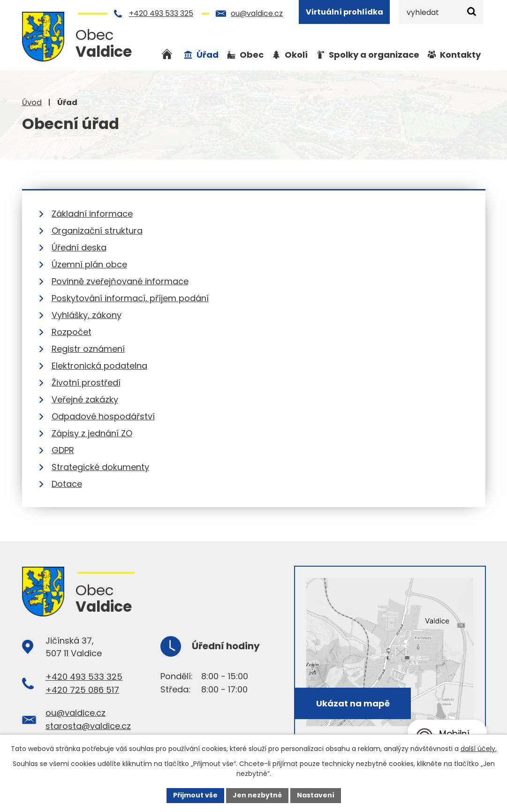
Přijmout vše (195, 795)
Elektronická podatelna (99, 366)
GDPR (63, 450)
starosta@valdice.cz (88, 726)
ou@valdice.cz (257, 13)
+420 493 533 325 (161, 13)
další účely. (479, 749)
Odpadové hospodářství (103, 416)
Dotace (67, 484)
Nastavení (316, 795)
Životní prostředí (86, 383)
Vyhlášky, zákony (87, 315)
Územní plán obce (89, 264)
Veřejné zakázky (85, 399)
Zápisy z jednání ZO (92, 433)
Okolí (296, 55)
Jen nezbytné (257, 795)
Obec (252, 55)
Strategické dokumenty (100, 467)
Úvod (32, 102)
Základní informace (92, 214)
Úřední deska (79, 247)
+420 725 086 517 (82, 690)
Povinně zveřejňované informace (120, 281)
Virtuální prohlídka (344, 12)
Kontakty (460, 55)
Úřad (208, 55)
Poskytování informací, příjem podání (130, 298)
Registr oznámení (88, 349)
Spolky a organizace (374, 55)
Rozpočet (72, 332)
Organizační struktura (97, 231)
